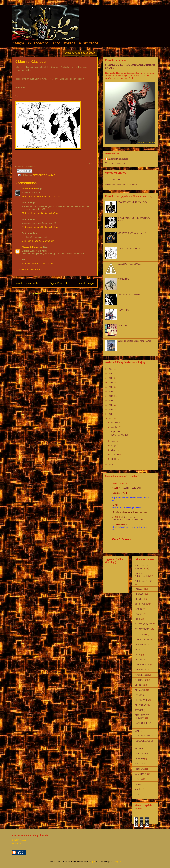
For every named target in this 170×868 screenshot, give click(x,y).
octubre (115, 427)
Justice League (141, 675)
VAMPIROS (140, 634)
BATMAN (139, 695)
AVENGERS (140, 644)
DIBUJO (139, 599)
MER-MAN (124, 279)
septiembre (116, 432)
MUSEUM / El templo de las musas (121, 185)
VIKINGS (139, 685)
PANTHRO (124, 310)
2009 (111, 419)
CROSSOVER (141, 700)
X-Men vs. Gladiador (120, 435)
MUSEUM (17, 843)
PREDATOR (140, 764)
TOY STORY (141, 774)
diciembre (116, 423)
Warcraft (138, 784)
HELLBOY (140, 660)
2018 (111, 378)
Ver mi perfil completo (115, 163)
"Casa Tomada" (125, 325)
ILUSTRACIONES (143, 624)
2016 (111, 387)
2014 (111, 396)
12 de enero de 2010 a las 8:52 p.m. (38, 263)
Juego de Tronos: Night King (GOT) (135, 341)
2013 (111, 401)
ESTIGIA (139, 710)
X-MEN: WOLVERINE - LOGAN (134, 202)
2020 (111, 369)
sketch (137, 794)
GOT (137, 731)
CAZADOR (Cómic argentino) (132, 233)
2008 (111, 465)
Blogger (117, 862)
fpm (94, 862)
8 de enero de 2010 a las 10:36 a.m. (38, 241)
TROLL (138, 779)
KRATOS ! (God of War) (130, 264)
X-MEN (138, 609)
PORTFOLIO (141, 680)
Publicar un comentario (29, 269)
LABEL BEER (141, 754)
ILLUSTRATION (143, 736)
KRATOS (139, 749)
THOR (138, 655)
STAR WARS (141, 604)
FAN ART (139, 589)
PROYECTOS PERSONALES (142, 575)
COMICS (139, 614)
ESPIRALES (140, 670)
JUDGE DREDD (142, 665)
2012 (111, 405)
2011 (111, 410)
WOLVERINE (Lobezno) (130, 295)
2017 (111, 383)
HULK (138, 619)
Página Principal (58, 283)
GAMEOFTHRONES (144, 723)
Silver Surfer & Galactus (129, 248)
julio (114, 441)
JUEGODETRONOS (144, 741)
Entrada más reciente (26, 283)
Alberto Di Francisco (32, 247)
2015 (111, 392)
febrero (115, 454)
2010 (111, 414)
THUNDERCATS (143, 629)
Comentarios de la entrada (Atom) (61, 293)
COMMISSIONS (142, 639)
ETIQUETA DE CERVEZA (142, 717)
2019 (111, 374)
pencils (138, 789)
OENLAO (139, 759)
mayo (114, 446)
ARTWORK (140, 690)
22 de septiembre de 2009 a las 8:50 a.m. (41, 227)
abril (114, 450)
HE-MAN (139, 594)
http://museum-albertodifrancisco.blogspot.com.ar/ (127, 518)
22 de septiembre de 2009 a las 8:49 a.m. (41, 213)
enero (114, 459)
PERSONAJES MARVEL (44, 175)
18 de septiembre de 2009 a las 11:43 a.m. (41, 196)
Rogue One (140, 769)
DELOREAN (141, 705)
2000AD (138, 650)
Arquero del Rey (30, 189)
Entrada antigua (86, 283)
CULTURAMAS (113, 180)
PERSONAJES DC (143, 581)
